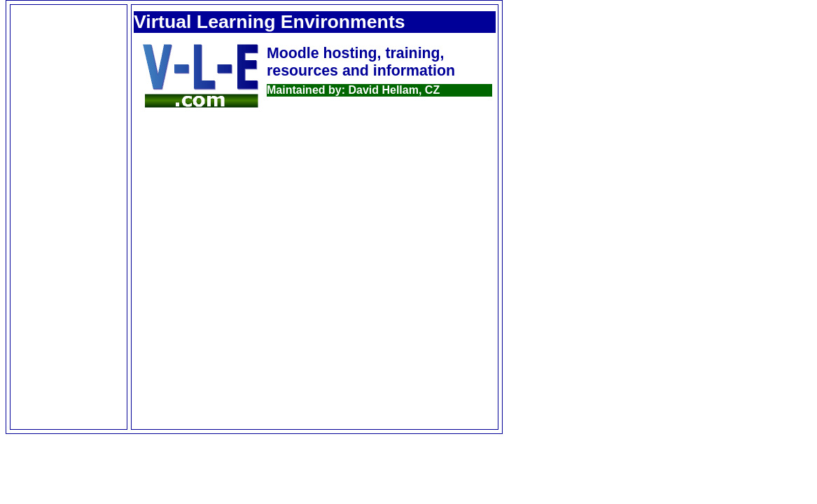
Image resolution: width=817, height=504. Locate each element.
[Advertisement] (69, 217)
